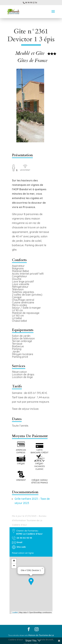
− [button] (14, 566)
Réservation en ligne (23, 553)
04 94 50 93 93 (24, 538)
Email (19, 542)
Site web (21, 547)
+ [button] (14, 561)
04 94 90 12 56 (31, 3)
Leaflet (15, 612)
